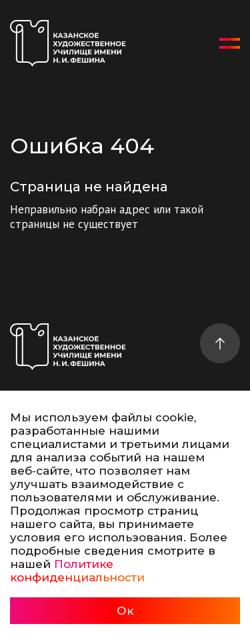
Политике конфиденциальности (77, 571)
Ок (125, 611)
